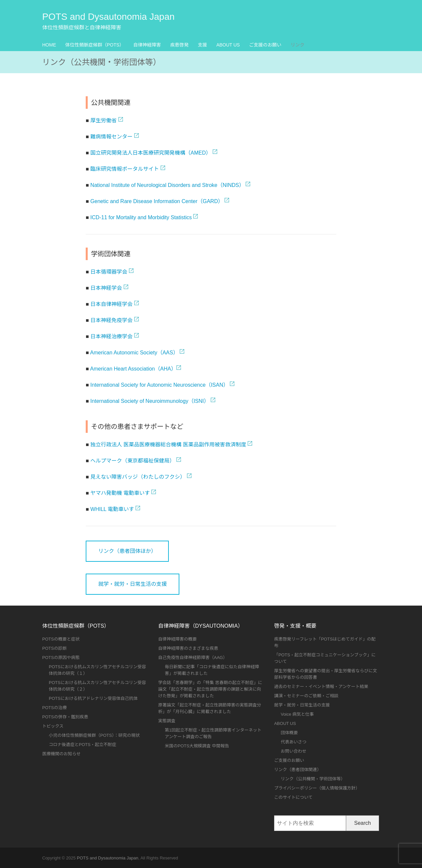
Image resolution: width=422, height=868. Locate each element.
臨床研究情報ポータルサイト (125, 169)
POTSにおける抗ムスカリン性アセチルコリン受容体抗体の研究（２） (97, 686)
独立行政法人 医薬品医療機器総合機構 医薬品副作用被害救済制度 (168, 445)
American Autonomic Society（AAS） (134, 353)
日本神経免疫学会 (111, 320)
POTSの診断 (54, 648)
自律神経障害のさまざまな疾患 (188, 648)
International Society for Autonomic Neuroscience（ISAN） (159, 385)
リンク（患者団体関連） (298, 770)
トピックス (53, 726)
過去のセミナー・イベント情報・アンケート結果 (321, 687)
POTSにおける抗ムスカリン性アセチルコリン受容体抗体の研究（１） (97, 670)
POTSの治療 (54, 708)
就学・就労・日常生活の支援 (133, 584)
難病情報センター (111, 137)
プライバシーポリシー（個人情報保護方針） (317, 788)
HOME (49, 45)
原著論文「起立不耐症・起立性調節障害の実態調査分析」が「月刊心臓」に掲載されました (210, 708)
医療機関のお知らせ (61, 754)
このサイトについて (293, 797)
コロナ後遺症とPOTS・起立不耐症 (82, 745)
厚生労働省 (104, 120)
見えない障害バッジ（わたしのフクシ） (138, 477)
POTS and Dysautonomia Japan (108, 17)
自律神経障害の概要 (178, 639)
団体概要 (289, 733)
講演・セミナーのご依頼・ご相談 (306, 696)
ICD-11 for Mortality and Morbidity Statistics (141, 217)
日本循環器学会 (109, 272)
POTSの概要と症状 (61, 639)
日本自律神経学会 (111, 304)
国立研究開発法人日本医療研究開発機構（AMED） (151, 153)
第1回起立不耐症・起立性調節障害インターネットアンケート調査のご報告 (213, 733)
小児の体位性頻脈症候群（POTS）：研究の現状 (94, 735)
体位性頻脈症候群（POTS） (95, 45)
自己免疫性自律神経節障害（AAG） (193, 658)
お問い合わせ (293, 751)
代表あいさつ (293, 742)
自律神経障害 (147, 45)
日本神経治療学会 (111, 336)
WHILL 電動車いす (112, 509)
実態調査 (167, 721)
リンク (297, 45)
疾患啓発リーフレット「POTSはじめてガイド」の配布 (325, 642)
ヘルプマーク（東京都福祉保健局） (133, 461)
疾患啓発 (179, 45)
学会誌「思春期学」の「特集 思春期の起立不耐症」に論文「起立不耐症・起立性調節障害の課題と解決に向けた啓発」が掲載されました (210, 689)
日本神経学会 (106, 288)
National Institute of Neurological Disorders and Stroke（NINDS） (167, 185)
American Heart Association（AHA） (133, 369)
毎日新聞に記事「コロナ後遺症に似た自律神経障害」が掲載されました (212, 670)
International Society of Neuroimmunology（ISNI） (150, 401)
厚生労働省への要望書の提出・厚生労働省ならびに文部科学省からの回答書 (325, 674)
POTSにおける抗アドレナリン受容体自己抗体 (93, 698)
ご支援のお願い (265, 45)
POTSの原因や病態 (61, 658)
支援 (202, 45)
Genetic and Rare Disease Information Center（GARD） (157, 201)
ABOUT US (228, 45)
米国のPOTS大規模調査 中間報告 (197, 746)
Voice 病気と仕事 (297, 714)
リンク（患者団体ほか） (127, 551)
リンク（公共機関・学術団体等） (313, 779)
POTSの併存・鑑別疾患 (65, 717)
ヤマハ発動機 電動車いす (120, 493)
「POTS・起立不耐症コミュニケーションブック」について (325, 658)
